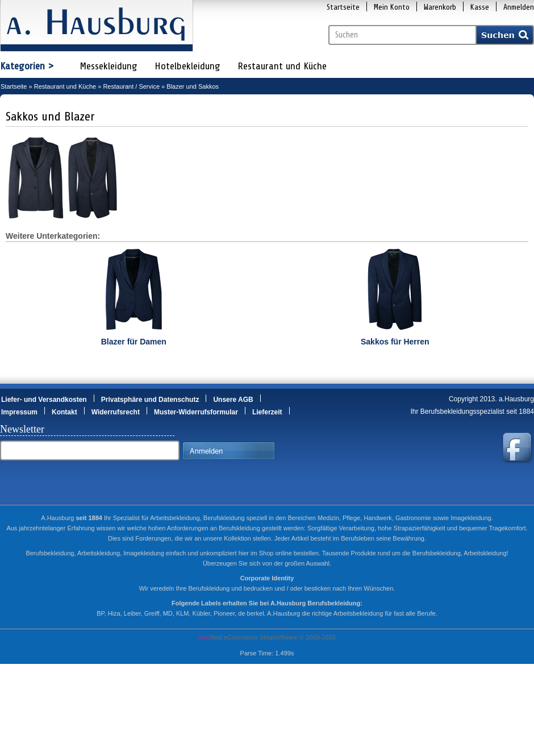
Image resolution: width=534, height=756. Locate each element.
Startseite (343, 7)
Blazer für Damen (134, 342)
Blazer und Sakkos (193, 86)
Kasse (480, 7)
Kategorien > (27, 66)
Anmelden (519, 7)
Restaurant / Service (131, 86)
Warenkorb (440, 7)
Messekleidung (109, 66)
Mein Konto (392, 7)
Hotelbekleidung (187, 66)
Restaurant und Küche (282, 66)
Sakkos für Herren (395, 342)
